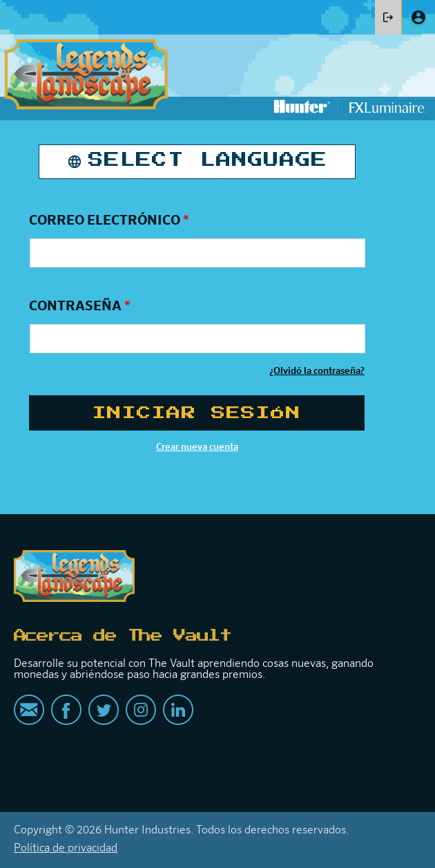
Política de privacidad (66, 849)
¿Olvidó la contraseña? (317, 371)
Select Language (208, 160)
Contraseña (80, 306)
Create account (418, 17)
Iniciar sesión (388, 17)
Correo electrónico (109, 220)
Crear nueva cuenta (197, 447)
